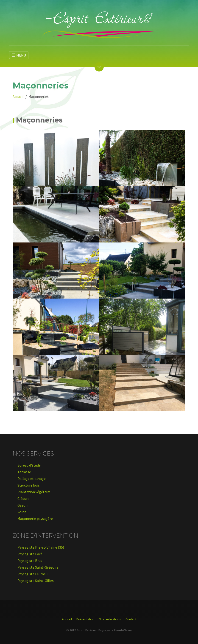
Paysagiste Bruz (30, 561)
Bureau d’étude (29, 465)
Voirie (22, 512)
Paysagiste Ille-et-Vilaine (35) (41, 547)
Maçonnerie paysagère (35, 519)
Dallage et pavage (32, 479)
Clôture (23, 499)
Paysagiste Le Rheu (32, 574)
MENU (19, 55)
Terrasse (24, 472)
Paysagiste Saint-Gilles (36, 581)
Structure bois (29, 485)
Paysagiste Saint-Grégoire (38, 567)
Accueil (18, 97)
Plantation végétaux (34, 492)
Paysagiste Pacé (30, 554)
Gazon (22, 505)
